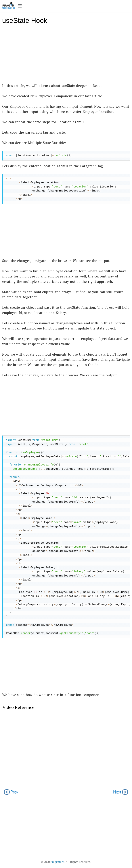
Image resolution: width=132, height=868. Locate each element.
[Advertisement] (66, 56)
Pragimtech (57, 862)
